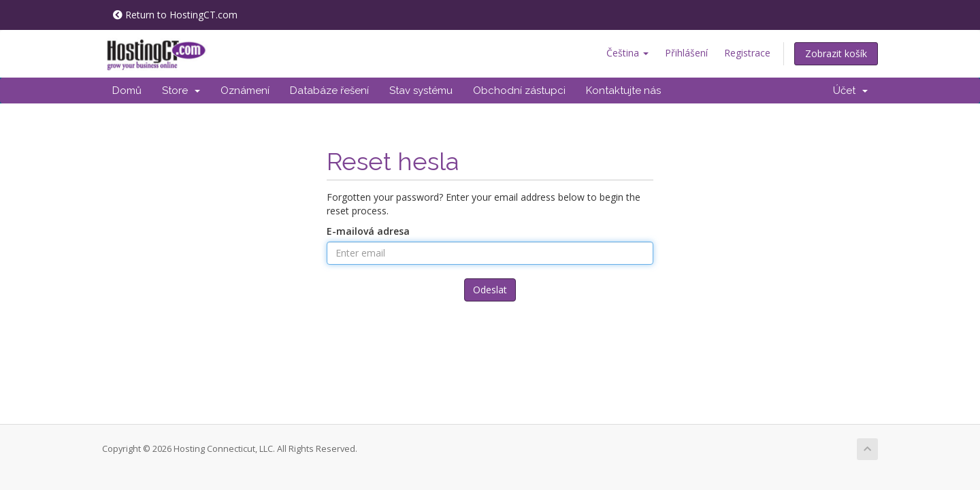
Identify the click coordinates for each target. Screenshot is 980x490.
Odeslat (490, 290)
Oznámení (245, 91)
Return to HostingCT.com (175, 15)
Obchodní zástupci (519, 91)
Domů (127, 91)
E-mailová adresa (368, 231)
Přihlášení (686, 53)
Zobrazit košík (836, 53)
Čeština (627, 53)
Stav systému (421, 91)
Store (181, 91)
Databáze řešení (329, 91)
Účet (850, 91)
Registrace (747, 53)
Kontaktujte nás (623, 91)
